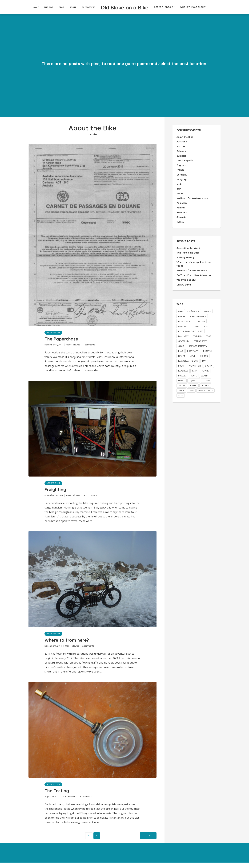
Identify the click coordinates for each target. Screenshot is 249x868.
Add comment (90, 498)
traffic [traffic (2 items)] (193, 383)
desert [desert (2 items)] (206, 324)
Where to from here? (70, 644)
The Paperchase (64, 340)
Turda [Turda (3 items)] (181, 388)
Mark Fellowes (73, 346)
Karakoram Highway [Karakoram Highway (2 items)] (188, 359)
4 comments (89, 346)
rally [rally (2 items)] (195, 369)
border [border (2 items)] (182, 314)
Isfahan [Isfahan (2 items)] (182, 354)
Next (145, 841)
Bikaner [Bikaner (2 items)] (207, 309)
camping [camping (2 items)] (201, 319)
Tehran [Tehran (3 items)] (206, 378)
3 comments (86, 802)
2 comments (88, 650)
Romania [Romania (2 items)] (182, 373)
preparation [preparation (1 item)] (195, 364)
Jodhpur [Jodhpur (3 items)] (204, 354)
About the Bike (54, 333)
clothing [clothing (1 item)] (183, 324)
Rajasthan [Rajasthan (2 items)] (183, 369)
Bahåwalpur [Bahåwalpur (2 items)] (193, 309)
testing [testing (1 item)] (182, 383)
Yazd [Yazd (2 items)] (181, 393)
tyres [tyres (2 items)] (191, 388)
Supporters (81, 7)
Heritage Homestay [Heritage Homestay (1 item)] (198, 344)
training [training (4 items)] (205, 383)
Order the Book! (171, 7)
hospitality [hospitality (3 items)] (193, 349)
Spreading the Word (188, 247)
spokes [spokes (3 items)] (182, 378)
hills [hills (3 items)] (181, 349)
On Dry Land (184, 283)
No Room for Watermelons (192, 269)
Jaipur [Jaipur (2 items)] (193, 354)
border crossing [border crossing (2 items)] (198, 314)
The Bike (41, 7)
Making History (185, 256)
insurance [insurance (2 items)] (208, 349)
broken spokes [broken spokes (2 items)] (185, 319)
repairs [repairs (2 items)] (205, 369)
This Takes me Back (187, 251)
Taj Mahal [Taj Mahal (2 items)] (194, 378)
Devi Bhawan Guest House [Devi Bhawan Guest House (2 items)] (191, 329)
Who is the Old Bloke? (201, 7)
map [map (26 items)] (204, 359)
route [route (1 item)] (194, 373)
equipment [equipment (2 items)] (183, 334)
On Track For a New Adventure (194, 273)
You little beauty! (186, 278)
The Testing (58, 795)
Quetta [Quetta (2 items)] (209, 364)
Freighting (57, 492)
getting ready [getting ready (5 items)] (200, 339)
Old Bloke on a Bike (125, 7)
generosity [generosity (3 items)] (184, 339)
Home (28, 7)
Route (65, 7)
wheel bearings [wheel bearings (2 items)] (205, 388)
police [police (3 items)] (181, 364)
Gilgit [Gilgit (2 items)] (181, 344)
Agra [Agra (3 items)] (181, 309)
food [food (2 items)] (209, 334)
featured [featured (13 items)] (197, 334)
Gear (53, 7)
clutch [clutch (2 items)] (195, 324)
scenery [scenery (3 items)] (205, 373)
